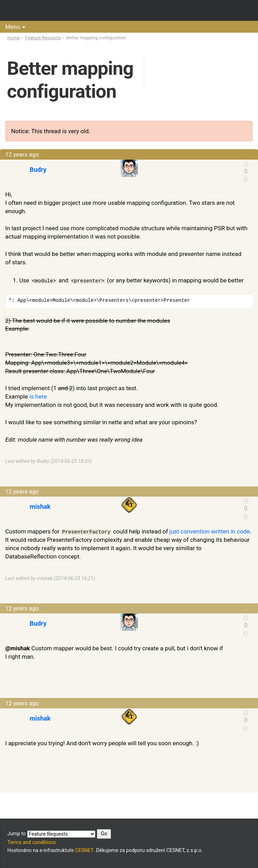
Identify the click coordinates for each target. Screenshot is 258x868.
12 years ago (22, 154)
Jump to (59, 834)
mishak (40, 507)
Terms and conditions (32, 842)
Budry (38, 170)
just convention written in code (210, 531)
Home (14, 38)
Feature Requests (43, 38)
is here (38, 396)
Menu (13, 27)
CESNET (84, 850)
